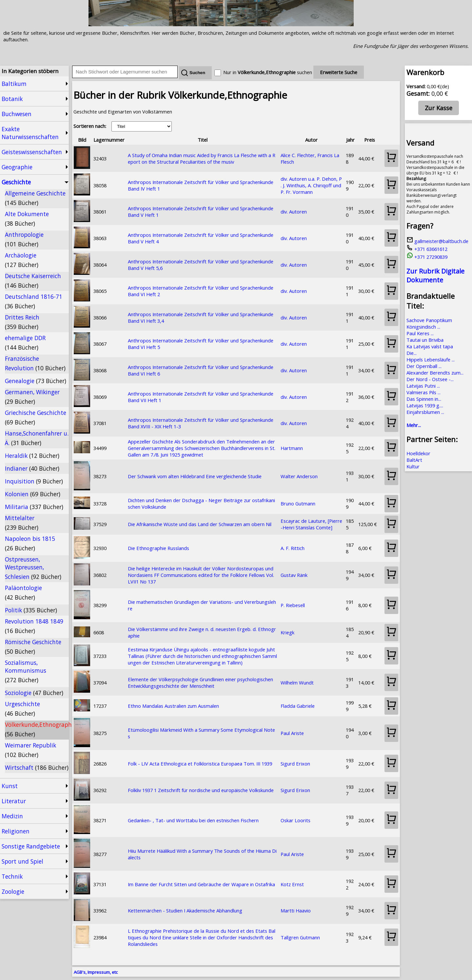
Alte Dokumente (27, 219)
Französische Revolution (35, 363)
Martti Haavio (296, 910)
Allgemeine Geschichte (35, 198)
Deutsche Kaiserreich (33, 281)
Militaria (34, 507)
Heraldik (32, 456)
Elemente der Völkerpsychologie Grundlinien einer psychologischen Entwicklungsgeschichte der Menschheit (200, 683)
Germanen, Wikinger (32, 397)
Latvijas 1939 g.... (425, 405)
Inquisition (34, 481)
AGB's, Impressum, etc (96, 972)
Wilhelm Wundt (297, 683)
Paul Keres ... (420, 333)
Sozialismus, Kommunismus (26, 671)
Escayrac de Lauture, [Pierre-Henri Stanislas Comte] (311, 524)
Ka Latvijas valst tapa (430, 346)
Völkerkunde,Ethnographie (37, 729)
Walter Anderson (299, 476)
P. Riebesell (293, 605)
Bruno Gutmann (298, 503)
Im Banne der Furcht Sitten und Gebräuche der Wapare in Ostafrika (201, 884)
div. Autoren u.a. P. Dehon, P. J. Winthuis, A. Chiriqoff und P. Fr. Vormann (311, 185)
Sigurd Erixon (295, 764)
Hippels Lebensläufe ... (431, 359)
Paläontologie (23, 592)
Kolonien (33, 494)
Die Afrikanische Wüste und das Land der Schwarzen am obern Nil (200, 524)
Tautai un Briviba (425, 340)
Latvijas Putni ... (423, 386)
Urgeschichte (22, 709)
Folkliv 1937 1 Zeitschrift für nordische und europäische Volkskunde (201, 790)
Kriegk (287, 632)
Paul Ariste (292, 733)
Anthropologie (24, 239)
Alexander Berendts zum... (435, 373)
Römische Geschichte (33, 647)
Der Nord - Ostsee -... (430, 379)
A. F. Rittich (293, 548)
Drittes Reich (22, 322)
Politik (31, 610)
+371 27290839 (427, 257)
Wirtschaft (37, 767)
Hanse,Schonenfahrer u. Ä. (37, 438)
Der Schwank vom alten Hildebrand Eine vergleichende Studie (195, 476)
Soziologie (34, 693)
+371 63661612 (427, 249)
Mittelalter (22, 523)
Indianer (32, 468)
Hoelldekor (418, 453)
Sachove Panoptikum (429, 320)
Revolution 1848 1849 (34, 626)
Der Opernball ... (424, 366)
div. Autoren (294, 212)
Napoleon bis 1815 (30, 543)
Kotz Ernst (292, 884)
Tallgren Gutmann (300, 937)
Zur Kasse (439, 108)
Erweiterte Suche (339, 72)
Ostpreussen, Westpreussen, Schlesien (33, 568)
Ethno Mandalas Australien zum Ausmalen (173, 706)
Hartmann (292, 448)
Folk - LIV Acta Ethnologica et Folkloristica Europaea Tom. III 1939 (200, 764)
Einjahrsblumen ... (425, 412)
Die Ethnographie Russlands (158, 548)
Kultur (413, 466)
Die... (412, 353)
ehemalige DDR (25, 343)
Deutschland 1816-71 (34, 301)
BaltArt (414, 460)
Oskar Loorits (295, 820)
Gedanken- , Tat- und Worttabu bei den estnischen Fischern (193, 820)
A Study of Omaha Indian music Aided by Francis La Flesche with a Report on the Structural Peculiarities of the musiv (202, 158)
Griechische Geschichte (36, 417)
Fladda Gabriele (298, 706)
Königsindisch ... (423, 327)
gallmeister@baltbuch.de (437, 241)
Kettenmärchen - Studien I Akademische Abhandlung (185, 910)
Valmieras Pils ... (423, 392)
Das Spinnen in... (424, 399)
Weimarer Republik (30, 750)
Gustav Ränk (294, 575)
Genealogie (36, 381)
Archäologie (22, 260)
